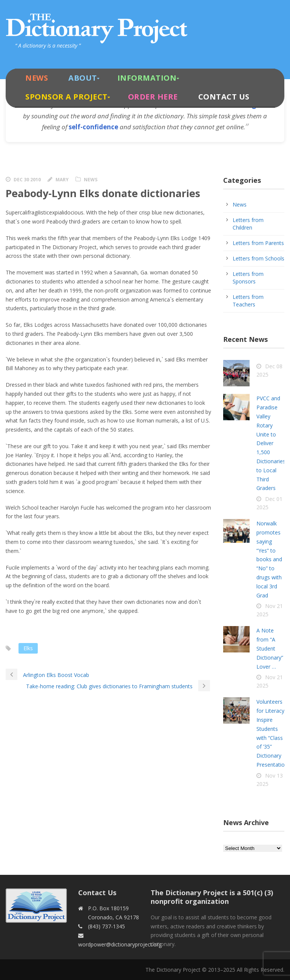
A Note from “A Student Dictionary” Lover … (270, 648)
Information (147, 78)
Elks (28, 648)
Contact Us (224, 97)
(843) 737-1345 (106, 926)
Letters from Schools (258, 258)
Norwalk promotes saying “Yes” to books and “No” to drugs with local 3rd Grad (269, 559)
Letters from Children (248, 224)
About (83, 78)
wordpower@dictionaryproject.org (120, 944)
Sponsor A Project (66, 97)
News (37, 78)
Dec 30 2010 (27, 180)
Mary (62, 180)
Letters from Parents (258, 243)
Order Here (153, 97)
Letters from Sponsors (248, 278)
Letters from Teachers (248, 301)
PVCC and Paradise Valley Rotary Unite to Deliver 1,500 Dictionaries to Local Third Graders (271, 443)
